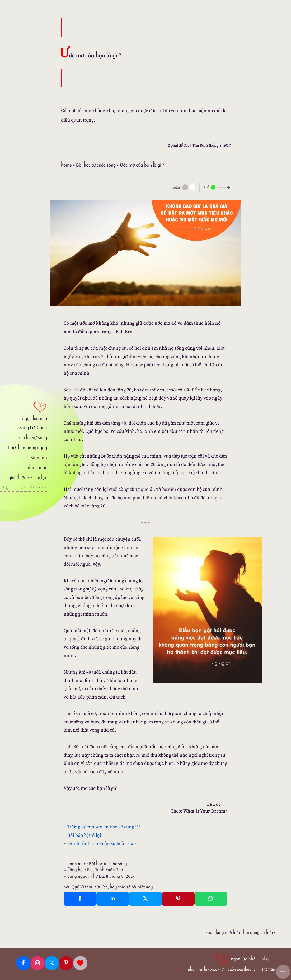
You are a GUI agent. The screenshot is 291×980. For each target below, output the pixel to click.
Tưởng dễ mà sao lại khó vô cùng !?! (104, 827)
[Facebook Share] (80, 899)
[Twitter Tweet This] (145, 899)
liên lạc (40, 477)
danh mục (37, 467)
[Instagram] (37, 963)
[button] (283, 972)
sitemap (39, 457)
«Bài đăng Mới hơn (223, 932)
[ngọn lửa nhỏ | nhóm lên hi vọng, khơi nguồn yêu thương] (222, 962)
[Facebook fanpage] (23, 963)
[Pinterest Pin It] (178, 899)
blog (265, 959)
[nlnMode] (218, 187)
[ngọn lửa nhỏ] (24, 411)
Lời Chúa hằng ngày (28, 447)
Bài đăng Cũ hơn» (259, 932)
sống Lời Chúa (33, 427)
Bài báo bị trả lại (84, 835)
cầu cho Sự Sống (31, 437)
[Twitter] (52, 963)
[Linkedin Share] (113, 899)
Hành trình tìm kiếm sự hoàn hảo (102, 843)
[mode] (185, 187)
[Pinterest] (66, 963)
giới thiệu (17, 477)
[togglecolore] (192, 187)
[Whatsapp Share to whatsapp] (211, 899)
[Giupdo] (80, 963)
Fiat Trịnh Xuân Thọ (105, 870)
